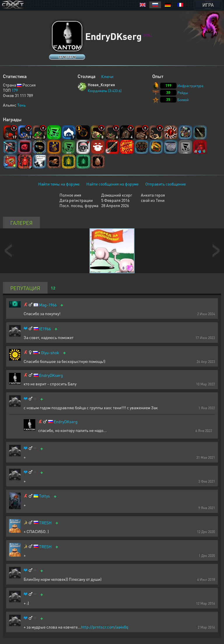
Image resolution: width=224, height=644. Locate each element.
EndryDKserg (51, 375)
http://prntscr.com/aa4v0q (105, 627)
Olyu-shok (50, 353)
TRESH (45, 523)
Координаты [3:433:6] (105, 91)
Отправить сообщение (166, 184)
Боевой (183, 100)
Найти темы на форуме (59, 184)
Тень (21, 105)
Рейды (183, 93)
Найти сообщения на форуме (112, 184)
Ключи (107, 76)
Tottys (44, 496)
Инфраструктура (190, 86)
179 (15, 90)
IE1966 (45, 329)
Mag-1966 (48, 305)
